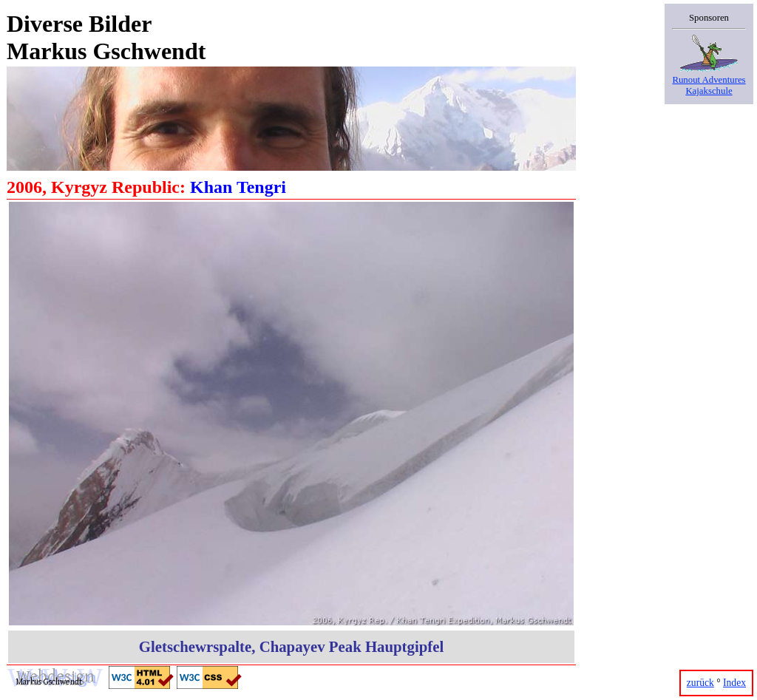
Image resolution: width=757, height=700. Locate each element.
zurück (700, 683)
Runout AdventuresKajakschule (709, 80)
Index (734, 683)
